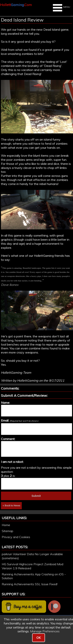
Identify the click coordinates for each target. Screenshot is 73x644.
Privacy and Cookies (16, 537)
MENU (61, 8)
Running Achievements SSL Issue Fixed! (30, 584)
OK (39, 638)
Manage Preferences (45, 631)
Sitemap (7, 531)
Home (6, 525)
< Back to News (11, 505)
